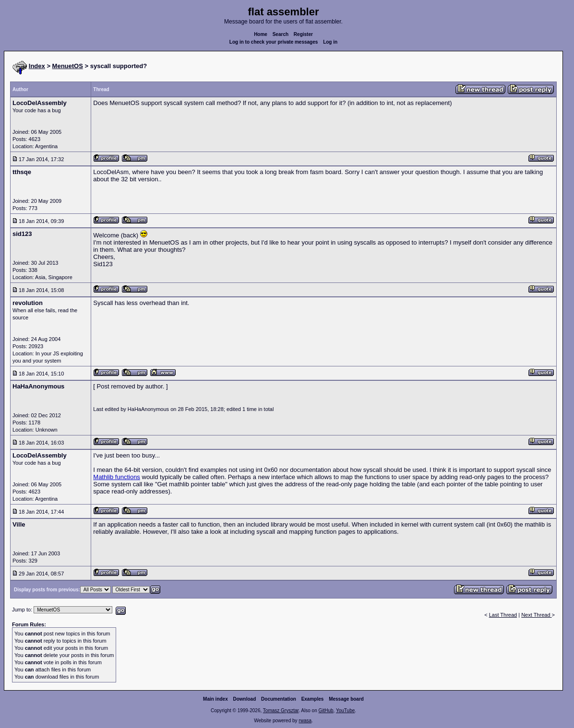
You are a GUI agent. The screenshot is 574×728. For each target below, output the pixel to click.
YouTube (345, 710)
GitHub (326, 710)
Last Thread (503, 615)
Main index (215, 699)
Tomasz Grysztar (281, 710)
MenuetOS (68, 66)
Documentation (279, 699)
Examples (313, 699)
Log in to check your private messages (274, 42)
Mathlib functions (117, 477)
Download (245, 699)
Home (261, 34)
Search (281, 34)
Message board (346, 699)
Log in (330, 42)
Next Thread (536, 615)
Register (303, 34)
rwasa (305, 721)
